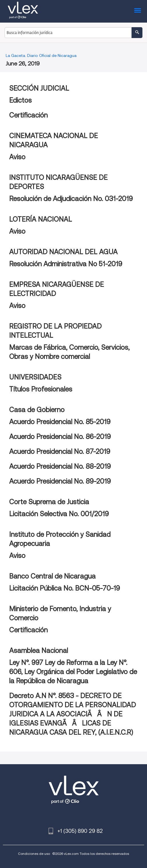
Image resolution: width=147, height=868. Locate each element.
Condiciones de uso (34, 854)
